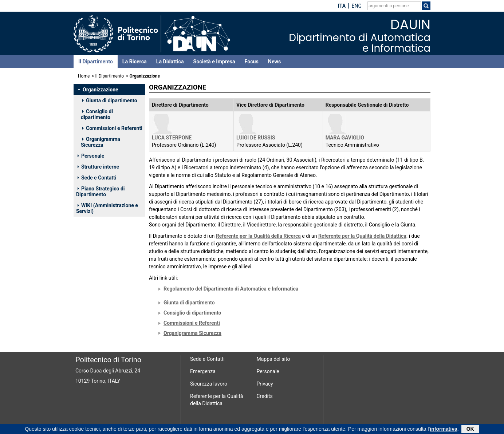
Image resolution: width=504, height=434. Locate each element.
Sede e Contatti (97, 178)
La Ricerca (135, 62)
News (274, 62)
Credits (265, 396)
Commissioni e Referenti (112, 128)
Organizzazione (98, 90)
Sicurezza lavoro (209, 384)
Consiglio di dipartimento (97, 114)
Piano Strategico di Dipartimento (100, 192)
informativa (443, 430)
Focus (252, 62)
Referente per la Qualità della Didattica (362, 236)
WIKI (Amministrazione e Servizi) (107, 208)
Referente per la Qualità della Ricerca (258, 236)
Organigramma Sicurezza (101, 142)
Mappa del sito (273, 359)
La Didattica (170, 62)
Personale (91, 156)
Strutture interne (98, 167)
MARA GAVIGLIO (345, 138)
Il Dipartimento (96, 62)
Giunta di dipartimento (110, 100)
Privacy (265, 384)
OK (470, 430)
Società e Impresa (214, 62)
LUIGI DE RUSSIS (256, 138)
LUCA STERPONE (172, 138)
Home (84, 76)
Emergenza (203, 371)
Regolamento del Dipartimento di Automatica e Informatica (231, 289)
